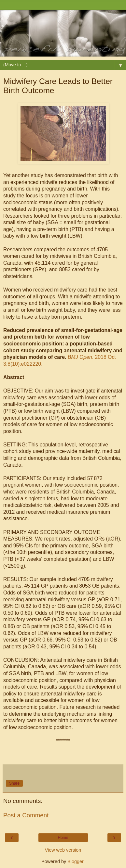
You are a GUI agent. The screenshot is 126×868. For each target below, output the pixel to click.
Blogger (75, 861)
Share (14, 783)
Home (63, 838)
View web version (63, 850)
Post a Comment (26, 815)
